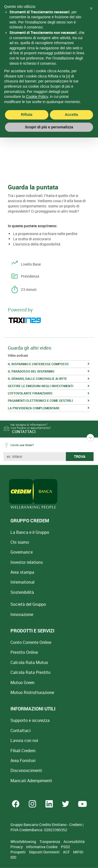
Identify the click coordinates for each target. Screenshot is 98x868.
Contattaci (21, 731)
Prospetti (18, 852)
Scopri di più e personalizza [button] (49, 127)
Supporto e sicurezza (30, 720)
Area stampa (22, 572)
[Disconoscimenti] (26, 770)
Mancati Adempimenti (31, 781)
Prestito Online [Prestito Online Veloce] (24, 652)
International (22, 582)
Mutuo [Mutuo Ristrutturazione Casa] (32, 692)
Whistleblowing (24, 842)
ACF (67, 852)
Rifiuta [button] (27, 115)
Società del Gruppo (28, 604)
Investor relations (27, 562)
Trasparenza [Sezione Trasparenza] (50, 842)
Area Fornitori (23, 761)
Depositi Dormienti (45, 852)
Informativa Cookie (42, 847)
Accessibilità (74, 842)
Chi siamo (20, 542)
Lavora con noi (24, 740)
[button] (91, 8)
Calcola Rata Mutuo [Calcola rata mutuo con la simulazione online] (29, 662)
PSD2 (65, 847)
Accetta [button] (71, 115)
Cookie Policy (37, 97)
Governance (22, 552)
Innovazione (22, 614)
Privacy (17, 847)
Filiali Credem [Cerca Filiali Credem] (23, 751)
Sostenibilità (22, 592)
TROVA (80, 456)
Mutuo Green (22, 683)
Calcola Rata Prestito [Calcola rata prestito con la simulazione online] (30, 672)
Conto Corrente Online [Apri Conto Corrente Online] (31, 642)
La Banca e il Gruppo (30, 532)
